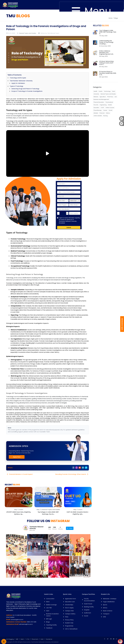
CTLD (28, 639)
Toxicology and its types (18, 78)
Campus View (69, 611)
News (48, 602)
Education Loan (70, 602)
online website (98, 116)
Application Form (70, 599)
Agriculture (103, 97)
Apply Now (17, 457)
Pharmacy (110, 97)
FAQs (67, 617)
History (108, 113)
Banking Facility (89, 607)
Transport (106, 614)
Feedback (49, 628)
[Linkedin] (111, 639)
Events (101, 91)
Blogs (116, 18)
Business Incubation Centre (52, 615)
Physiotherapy (98, 110)
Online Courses (110, 108)
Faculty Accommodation (89, 600)
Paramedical (109, 102)
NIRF (17, 639)
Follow (70, 528)
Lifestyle (96, 113)
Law (116, 97)
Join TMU (49, 608)
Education (96, 108)
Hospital (87, 610)
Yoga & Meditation (109, 602)
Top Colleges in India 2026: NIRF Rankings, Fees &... (108, 32)
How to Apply (69, 608)
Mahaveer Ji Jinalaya (110, 599)
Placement (35, 639)
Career (105, 110)
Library (105, 608)
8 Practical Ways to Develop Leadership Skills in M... (108, 73)
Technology (107, 91)
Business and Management (101, 99)
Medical (96, 97)
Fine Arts (96, 105)
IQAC (48, 611)
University (96, 94)
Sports (105, 605)
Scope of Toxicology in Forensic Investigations (27, 91)
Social (110, 110)
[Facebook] (105, 639)
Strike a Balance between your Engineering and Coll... (106, 53)
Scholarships (69, 605)
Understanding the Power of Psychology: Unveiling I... (106, 42)
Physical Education (99, 102)
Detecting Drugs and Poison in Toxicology (25, 89)
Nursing (105, 116)
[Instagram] (116, 639)
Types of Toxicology (16, 86)
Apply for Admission (18, 83)
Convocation (50, 599)
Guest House (88, 604)
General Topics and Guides (28, 33)
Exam (114, 91)
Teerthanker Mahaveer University (21, 81)
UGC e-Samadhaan (71, 629)
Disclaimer (49, 639)
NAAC (22, 639)
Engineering (103, 105)
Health (95, 91)
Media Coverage (51, 605)
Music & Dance (108, 611)
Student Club (69, 623)
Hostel (86, 616)
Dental (110, 105)
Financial (102, 113)
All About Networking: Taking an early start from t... (106, 63)
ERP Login (49, 619)
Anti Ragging (10, 639)
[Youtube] (114, 639)
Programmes (69, 626)
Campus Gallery (70, 614)
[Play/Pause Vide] (48, 153)
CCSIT (102, 108)
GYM (104, 617)
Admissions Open (122, 324)
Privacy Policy (69, 620)
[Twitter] (108, 639)
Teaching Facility (51, 625)
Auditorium (87, 613)
